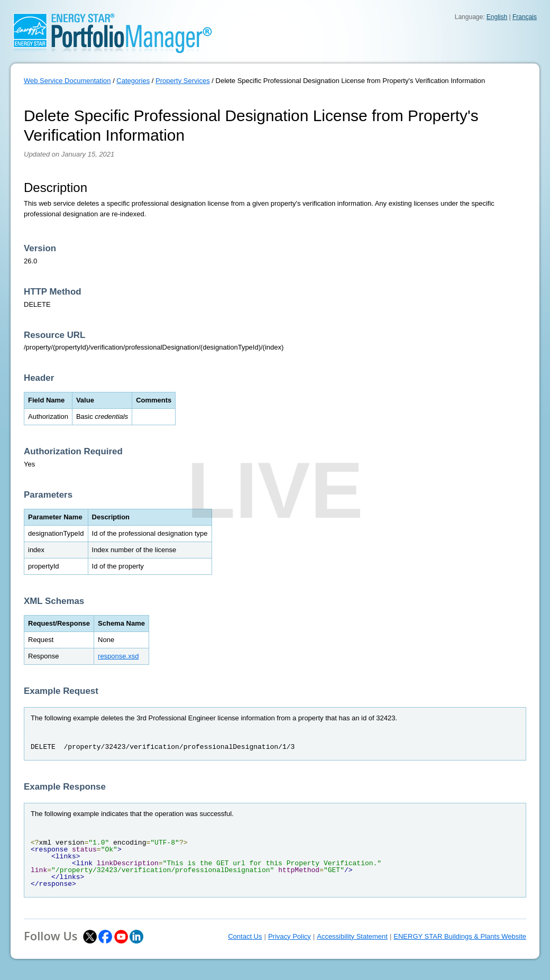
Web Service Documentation (67, 81)
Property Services (183, 81)
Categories (133, 81)
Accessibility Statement (352, 936)
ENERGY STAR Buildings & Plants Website (460, 936)
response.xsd (118, 656)
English (497, 17)
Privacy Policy (290, 936)
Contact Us (245, 936)
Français (525, 17)
